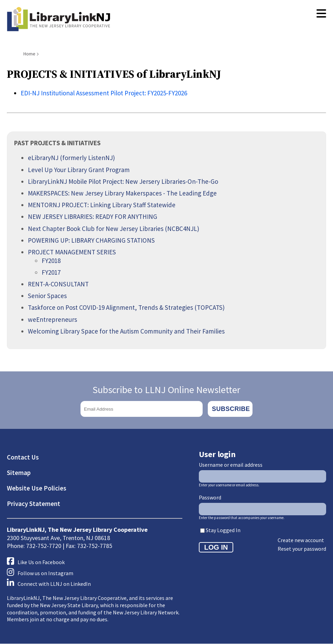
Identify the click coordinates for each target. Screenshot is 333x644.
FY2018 (51, 261)
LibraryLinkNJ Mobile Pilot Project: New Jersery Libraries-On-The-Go (123, 181)
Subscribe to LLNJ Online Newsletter (166, 390)
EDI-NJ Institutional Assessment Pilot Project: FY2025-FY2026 (104, 93)
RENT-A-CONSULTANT (58, 284)
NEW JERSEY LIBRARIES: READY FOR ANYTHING (93, 217)
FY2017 (51, 272)
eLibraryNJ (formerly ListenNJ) (71, 158)
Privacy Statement (34, 504)
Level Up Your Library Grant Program (79, 170)
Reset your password (302, 549)
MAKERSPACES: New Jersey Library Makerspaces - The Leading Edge (122, 193)
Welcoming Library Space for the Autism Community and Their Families (126, 331)
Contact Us (23, 457)
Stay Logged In (223, 530)
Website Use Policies (37, 488)
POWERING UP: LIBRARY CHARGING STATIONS (91, 240)
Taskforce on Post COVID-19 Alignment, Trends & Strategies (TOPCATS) (126, 307)
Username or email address (231, 465)
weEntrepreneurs (52, 319)
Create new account (301, 540)
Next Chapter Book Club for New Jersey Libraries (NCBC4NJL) (114, 229)
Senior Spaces (47, 296)
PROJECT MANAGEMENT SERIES (72, 252)
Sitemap (19, 473)
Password (210, 497)
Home (29, 54)
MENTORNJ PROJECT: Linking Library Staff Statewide (102, 205)
